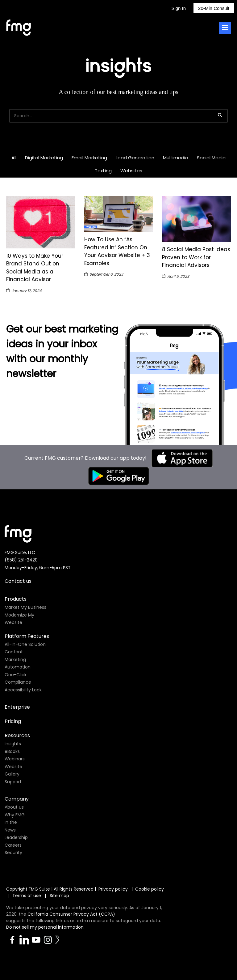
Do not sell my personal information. (45, 927)
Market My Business (25, 607)
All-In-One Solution (25, 644)
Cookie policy (150, 889)
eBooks (12, 751)
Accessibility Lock (23, 690)
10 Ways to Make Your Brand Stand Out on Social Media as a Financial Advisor (35, 268)
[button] (220, 115)
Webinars (15, 759)
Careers (13, 845)
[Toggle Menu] (225, 28)
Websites (131, 171)
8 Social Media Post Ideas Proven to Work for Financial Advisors (196, 257)
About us (14, 807)
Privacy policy (113, 889)
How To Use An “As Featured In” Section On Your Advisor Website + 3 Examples (117, 251)
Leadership (16, 837)
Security (13, 853)
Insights (13, 744)
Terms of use (27, 896)
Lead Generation (135, 158)
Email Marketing (89, 158)
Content (14, 652)
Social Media (211, 158)
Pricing (13, 721)
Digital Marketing (44, 158)
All (14, 158)
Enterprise (17, 707)
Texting (103, 171)
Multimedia (176, 158)
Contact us (18, 581)
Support (13, 782)
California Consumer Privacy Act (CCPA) (71, 914)
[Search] (118, 116)
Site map (59, 896)
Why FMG (15, 815)
